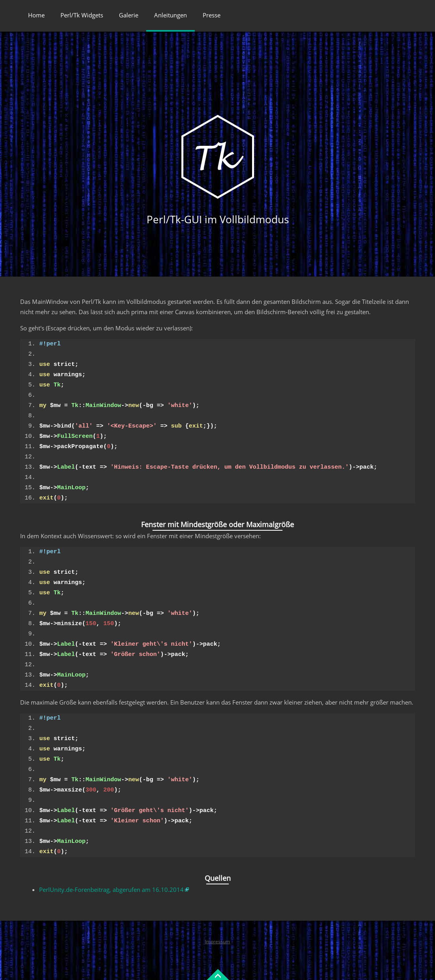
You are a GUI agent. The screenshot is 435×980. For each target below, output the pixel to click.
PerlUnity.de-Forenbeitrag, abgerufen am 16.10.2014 (111, 890)
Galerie (129, 15)
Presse (212, 15)
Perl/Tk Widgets (82, 15)
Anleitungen (170, 15)
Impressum (217, 941)
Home (36, 15)
